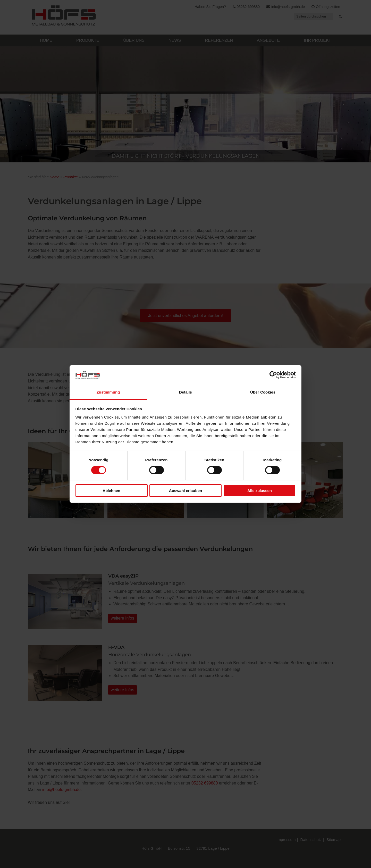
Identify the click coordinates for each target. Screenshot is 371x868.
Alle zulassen (260, 491)
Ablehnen (111, 491)
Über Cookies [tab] (263, 392)
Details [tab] (185, 392)
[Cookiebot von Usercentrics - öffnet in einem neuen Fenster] (273, 375)
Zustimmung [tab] (108, 392)
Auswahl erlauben (185, 491)
